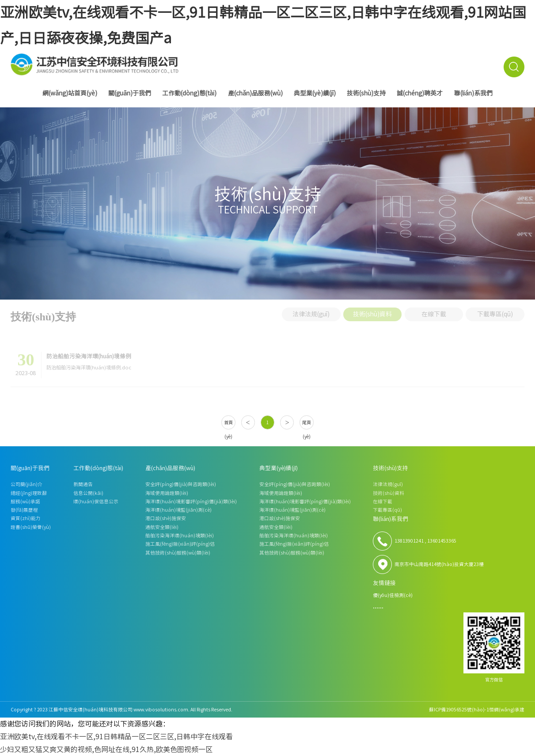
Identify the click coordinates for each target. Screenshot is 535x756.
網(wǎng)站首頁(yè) (70, 93)
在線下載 (434, 312)
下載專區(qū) (495, 312)
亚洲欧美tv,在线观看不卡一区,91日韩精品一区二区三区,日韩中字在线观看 (116, 737)
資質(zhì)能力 (26, 518)
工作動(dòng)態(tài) (189, 93)
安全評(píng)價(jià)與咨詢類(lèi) (181, 484)
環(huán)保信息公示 (96, 501)
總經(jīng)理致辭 (29, 493)
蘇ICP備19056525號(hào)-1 (459, 710)
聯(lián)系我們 (473, 93)
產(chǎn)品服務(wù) (255, 93)
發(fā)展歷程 (24, 510)
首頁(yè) (228, 425)
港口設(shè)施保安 (166, 518)
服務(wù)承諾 (25, 501)
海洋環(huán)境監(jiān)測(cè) (178, 510)
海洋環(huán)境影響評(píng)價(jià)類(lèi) (191, 501)
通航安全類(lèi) (162, 527)
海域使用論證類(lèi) (167, 493)
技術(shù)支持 (366, 93)
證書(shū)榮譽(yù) (31, 527)
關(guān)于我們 (130, 93)
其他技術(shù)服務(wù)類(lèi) (178, 553)
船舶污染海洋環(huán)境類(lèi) (180, 536)
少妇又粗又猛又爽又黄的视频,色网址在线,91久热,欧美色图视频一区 (106, 749)
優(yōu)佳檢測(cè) (393, 595)
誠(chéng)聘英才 (420, 93)
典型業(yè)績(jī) (315, 93)
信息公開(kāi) (88, 493)
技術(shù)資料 (372, 312)
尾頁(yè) (307, 425)
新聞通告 (83, 484)
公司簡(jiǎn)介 (27, 484)
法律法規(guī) (311, 312)
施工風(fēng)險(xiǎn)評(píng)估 (180, 544)
